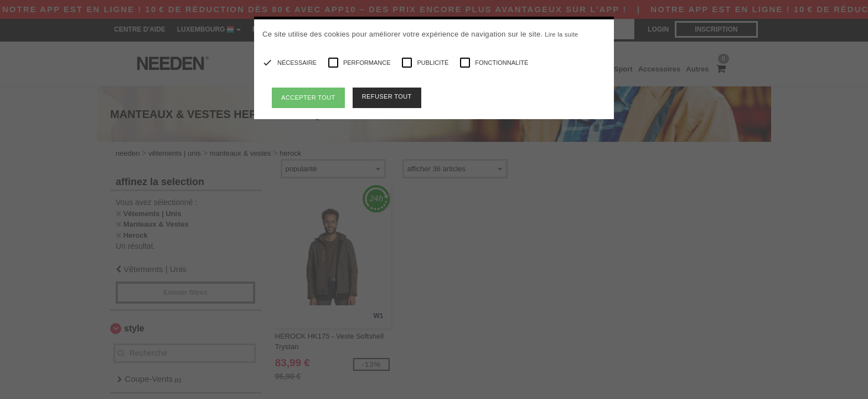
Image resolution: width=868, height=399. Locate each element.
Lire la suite (561, 34)
